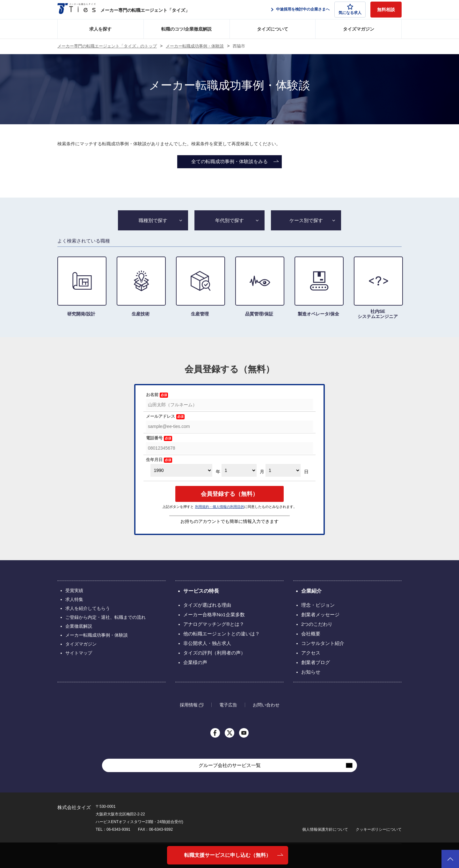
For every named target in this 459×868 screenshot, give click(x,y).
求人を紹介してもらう (88, 608)
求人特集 (74, 599)
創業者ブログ (316, 662)
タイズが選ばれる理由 (207, 605)
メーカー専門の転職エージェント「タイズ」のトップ (107, 46)
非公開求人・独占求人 (207, 643)
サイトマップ (79, 653)
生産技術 (141, 286)
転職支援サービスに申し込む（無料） (228, 855)
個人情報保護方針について (325, 829)
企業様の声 (195, 662)
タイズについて (273, 29)
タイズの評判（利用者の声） (214, 653)
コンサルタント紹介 (323, 643)
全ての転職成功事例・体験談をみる (229, 161)
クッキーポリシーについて (379, 829)
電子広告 (228, 705)
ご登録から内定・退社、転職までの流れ (106, 617)
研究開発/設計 (81, 286)
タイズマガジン (359, 29)
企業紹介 (311, 591)
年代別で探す (229, 220)
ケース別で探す (306, 220)
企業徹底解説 (79, 626)
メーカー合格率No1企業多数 (214, 615)
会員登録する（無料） (229, 494)
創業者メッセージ (320, 615)
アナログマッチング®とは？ (214, 624)
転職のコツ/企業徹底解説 (186, 29)
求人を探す (100, 29)
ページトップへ (450, 859)
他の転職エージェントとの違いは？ (222, 634)
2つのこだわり (317, 624)
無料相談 (386, 10)
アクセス (311, 653)
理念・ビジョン (318, 605)
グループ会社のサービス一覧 (230, 765)
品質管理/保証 (259, 286)
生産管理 (200, 286)
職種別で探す (153, 220)
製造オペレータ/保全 (318, 286)
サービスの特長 (201, 591)
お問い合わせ (266, 705)
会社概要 (311, 634)
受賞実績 (74, 590)
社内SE (378, 288)
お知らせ (311, 672)
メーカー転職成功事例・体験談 (195, 46)
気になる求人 (350, 9)
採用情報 (189, 705)
